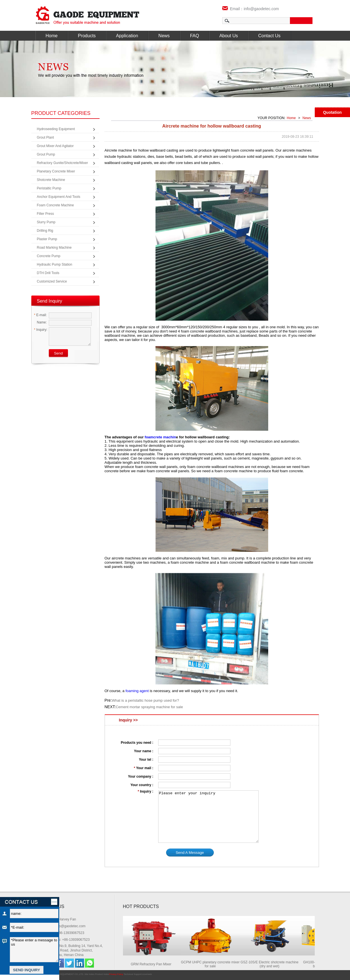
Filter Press (46, 214)
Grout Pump (46, 154)
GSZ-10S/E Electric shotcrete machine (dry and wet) (271, 964)
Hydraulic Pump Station (55, 264)
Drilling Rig (45, 231)
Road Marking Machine (54, 248)
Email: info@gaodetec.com (65, 926)
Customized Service (52, 281)
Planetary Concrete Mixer (56, 171)
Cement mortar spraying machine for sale (149, 707)
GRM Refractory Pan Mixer (153, 964)
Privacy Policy (116, 974)
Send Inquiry (50, 301)
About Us (229, 36)
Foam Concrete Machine (55, 205)
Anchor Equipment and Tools (59, 197)
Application (127, 36)
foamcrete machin (160, 437)
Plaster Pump (47, 239)
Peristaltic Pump (49, 188)
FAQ (195, 36)
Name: (40, 322)
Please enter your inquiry (208, 817)
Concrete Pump (49, 256)
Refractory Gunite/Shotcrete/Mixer (62, 163)
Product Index (102, 974)
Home (52, 36)
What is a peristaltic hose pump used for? (145, 700)
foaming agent (137, 691)
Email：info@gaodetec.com (251, 9)
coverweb (147, 974)
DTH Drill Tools (48, 273)
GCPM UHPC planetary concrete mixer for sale (212, 964)
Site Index (89, 974)
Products (87, 36)
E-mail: (40, 315)
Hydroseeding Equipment (56, 129)
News (164, 36)
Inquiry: (41, 330)
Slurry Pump (46, 222)
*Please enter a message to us (34, 950)
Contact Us (269, 36)
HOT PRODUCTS (141, 906)
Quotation (332, 112)
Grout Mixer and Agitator (55, 146)
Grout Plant (46, 137)
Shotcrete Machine (51, 180)
